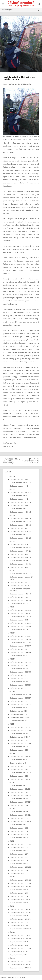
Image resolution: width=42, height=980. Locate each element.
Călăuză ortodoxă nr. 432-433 (20, 519)
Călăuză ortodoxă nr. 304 (19, 831)
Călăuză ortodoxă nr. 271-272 (20, 919)
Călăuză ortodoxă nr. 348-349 (20, 727)
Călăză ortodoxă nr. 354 (18, 711)
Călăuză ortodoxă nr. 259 (19, 942)
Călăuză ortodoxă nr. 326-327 (20, 779)
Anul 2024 (11, 515)
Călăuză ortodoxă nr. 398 (19, 604)
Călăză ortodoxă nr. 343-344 (20, 737)
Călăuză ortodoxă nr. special (20, 701)
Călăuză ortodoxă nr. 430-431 (20, 522)
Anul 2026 (11, 476)
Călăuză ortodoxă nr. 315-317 (20, 802)
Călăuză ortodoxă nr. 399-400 (21, 600)
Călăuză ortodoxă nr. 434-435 (20, 512)
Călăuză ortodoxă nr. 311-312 (20, 815)
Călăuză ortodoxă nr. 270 (19, 916)
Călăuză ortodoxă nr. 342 (19, 740)
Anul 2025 (11, 489)
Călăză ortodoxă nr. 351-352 (20, 718)
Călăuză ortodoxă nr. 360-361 (20, 695)
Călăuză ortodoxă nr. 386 (19, 630)
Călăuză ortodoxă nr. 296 (19, 857)
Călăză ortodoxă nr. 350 (18, 721)
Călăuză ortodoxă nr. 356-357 (20, 705)
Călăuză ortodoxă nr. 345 (19, 734)
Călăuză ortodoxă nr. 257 (19, 952)
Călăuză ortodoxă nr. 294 (19, 864)
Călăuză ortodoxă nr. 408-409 (21, 574)
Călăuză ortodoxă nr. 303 (19, 835)
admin (29, 84)
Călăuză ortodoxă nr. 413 (19, 561)
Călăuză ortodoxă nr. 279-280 (20, 900)
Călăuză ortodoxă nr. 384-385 (20, 636)
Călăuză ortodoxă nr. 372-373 (20, 662)
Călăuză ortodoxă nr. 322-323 (20, 789)
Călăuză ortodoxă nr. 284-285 (20, 887)
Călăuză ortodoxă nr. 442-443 (20, 496)
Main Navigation (21, 10)
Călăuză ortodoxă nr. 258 (19, 945)
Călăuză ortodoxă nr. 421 (19, 545)
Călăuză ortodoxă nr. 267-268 (20, 929)
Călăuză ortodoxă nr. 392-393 (20, 617)
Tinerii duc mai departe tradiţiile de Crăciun (30, 461)
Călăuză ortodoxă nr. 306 (19, 825)
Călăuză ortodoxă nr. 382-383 (20, 639)
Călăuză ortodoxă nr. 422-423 (20, 538)
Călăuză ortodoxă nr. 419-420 (20, 548)
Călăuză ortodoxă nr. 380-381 (20, 643)
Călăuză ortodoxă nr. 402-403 (20, 594)
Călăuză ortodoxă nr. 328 (19, 776)
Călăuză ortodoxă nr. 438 (19, 506)
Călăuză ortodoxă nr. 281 (19, 896)
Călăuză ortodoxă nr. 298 (19, 851)
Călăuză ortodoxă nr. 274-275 (20, 913)
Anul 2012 (11, 877)
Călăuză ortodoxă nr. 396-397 (20, 610)
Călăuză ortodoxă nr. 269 (19, 922)
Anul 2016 (11, 753)
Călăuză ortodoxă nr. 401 (19, 597)
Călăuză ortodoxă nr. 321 (19, 792)
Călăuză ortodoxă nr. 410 (19, 567)
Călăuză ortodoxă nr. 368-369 (20, 672)
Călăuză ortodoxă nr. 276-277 (20, 909)
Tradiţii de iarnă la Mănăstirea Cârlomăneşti (12, 461)
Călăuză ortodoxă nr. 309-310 (20, 818)
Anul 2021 (11, 607)
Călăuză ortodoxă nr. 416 (19, 554)
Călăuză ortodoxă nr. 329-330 (20, 773)
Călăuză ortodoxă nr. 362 (19, 688)
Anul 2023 (11, 541)
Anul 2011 (11, 906)
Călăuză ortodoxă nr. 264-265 (20, 935)
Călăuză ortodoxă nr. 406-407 (21, 582)
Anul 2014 (11, 809)
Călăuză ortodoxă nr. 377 (19, 649)
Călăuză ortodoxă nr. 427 (19, 528)
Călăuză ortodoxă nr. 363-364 (20, 685)
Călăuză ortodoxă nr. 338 (19, 750)
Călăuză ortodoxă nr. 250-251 (20, 965)
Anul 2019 (11, 659)
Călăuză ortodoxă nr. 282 (19, 893)
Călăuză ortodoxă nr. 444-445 (21, 493)
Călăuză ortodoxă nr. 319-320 (20, 796)
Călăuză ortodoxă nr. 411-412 (20, 564)
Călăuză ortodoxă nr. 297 (19, 854)
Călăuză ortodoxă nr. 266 (19, 926)
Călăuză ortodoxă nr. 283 (19, 890)
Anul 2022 (11, 571)
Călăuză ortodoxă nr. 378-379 (20, 646)
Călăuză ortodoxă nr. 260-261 (20, 948)
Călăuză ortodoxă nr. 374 (19, 656)
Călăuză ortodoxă (21, 3)
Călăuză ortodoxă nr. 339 (19, 747)
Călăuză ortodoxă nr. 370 (19, 669)
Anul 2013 (11, 841)
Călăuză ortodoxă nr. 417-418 (20, 551)
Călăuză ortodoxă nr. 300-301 (20, 844)
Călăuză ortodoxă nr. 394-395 (20, 613)
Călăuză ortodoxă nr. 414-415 (20, 558)
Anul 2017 (11, 724)
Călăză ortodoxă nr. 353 (18, 714)
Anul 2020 (11, 633)
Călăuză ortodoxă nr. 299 (19, 848)
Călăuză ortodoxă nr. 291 (19, 870)
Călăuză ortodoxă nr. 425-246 (20, 532)
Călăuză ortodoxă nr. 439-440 (21, 502)
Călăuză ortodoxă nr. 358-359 (20, 698)
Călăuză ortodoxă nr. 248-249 (20, 968)
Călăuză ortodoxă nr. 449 (19, 480)
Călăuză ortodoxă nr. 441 (19, 499)
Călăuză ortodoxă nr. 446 (19, 486)
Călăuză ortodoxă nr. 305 (19, 828)
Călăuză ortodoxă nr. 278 (19, 903)
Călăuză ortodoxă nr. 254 (19, 955)
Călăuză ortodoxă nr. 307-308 (20, 822)
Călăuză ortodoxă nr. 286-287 (20, 883)
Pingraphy (4, 977)
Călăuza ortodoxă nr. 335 (19, 760)
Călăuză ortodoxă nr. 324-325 (20, 786)
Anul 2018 (11, 692)
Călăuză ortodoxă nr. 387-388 (20, 626)
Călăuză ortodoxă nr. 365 (19, 682)
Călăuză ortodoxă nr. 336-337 (20, 757)
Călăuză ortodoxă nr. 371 (19, 666)
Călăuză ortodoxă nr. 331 (19, 770)
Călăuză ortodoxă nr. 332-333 (20, 766)
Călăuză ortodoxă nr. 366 (19, 679)
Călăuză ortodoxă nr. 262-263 (20, 939)
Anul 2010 (11, 932)
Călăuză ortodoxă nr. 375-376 (20, 652)
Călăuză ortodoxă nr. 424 (19, 535)
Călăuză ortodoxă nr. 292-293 (20, 867)
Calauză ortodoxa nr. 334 (19, 763)
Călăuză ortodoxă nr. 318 (19, 799)
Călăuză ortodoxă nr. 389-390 (20, 623)
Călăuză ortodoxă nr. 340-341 (20, 744)
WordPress (21, 977)
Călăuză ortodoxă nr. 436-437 (20, 509)
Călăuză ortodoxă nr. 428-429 (20, 525)
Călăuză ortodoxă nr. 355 (19, 708)
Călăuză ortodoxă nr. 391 (19, 620)
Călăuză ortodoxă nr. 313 (19, 812)
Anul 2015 (11, 783)
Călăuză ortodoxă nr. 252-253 (20, 961)
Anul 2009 (11, 958)
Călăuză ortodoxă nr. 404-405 (21, 586)
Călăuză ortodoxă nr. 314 (19, 805)
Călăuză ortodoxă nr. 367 (19, 675)
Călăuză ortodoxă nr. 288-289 (20, 880)
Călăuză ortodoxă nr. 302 (19, 838)
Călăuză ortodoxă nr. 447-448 (20, 483)
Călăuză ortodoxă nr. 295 (19, 861)
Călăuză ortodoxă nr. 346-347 (20, 731)
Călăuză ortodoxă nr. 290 (19, 874)
